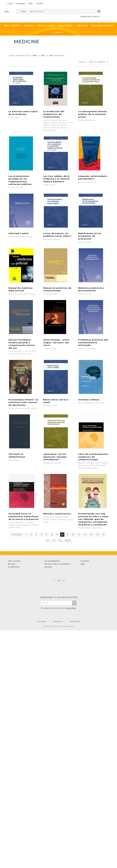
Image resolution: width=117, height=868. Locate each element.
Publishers (65, 26)
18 (60, 511)
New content (14, 531)
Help (82, 534)
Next (68, 511)
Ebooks (29, 26)
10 (73, 505)
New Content (13, 26)
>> (74, 573)
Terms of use (42, 592)
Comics (58, 32)
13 (91, 505)
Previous (17, 505)
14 (97, 505)
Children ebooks (102, 26)
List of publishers (52, 531)
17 (54, 511)
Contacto (85, 531)
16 (48, 511)
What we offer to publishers (57, 534)
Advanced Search (90, 17)
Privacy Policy (71, 578)
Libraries (82, 26)
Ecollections (46, 26)
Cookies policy (75, 592)
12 (85, 505)
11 (79, 505)
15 (104, 505)
